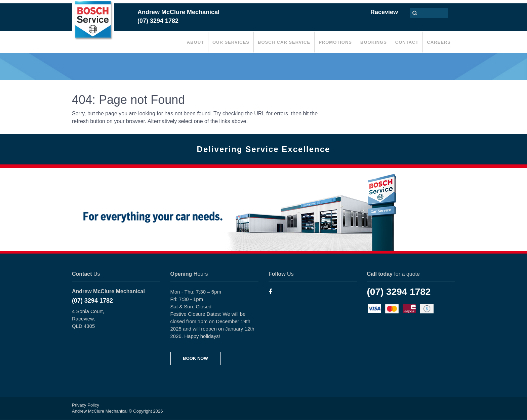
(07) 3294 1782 (92, 301)
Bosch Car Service (284, 42)
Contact (407, 42)
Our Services (231, 42)
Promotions (335, 42)
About (195, 42)
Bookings (374, 42)
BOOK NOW (195, 358)
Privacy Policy (86, 405)
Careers (439, 42)
